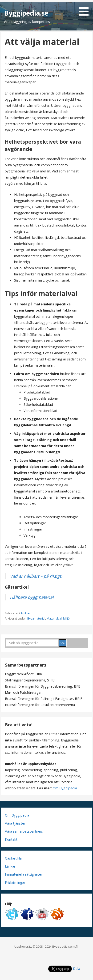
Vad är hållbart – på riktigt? (36, 576)
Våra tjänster (15, 823)
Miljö (66, 618)
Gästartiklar (14, 858)
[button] (85, 9)
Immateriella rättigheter (24, 874)
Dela (77, 969)
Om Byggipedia (65, 788)
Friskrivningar (15, 882)
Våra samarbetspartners (24, 831)
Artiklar (25, 613)
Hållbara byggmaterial (32, 597)
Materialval (54, 618)
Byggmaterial (36, 618)
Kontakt (11, 839)
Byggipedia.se (26, 13)
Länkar (10, 866)
